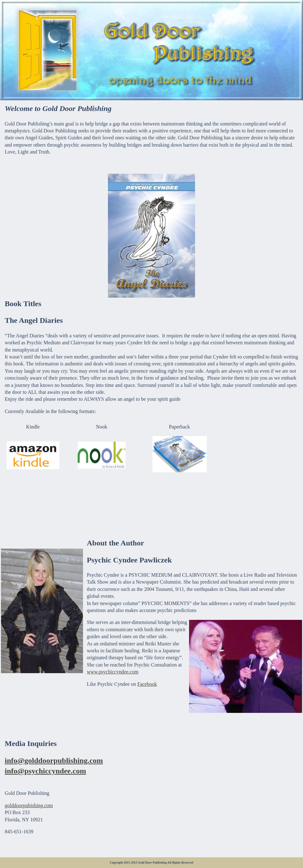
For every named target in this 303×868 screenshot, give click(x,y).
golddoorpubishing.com (29, 805)
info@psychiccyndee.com (45, 771)
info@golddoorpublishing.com (54, 760)
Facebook (147, 684)
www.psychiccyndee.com (113, 672)
